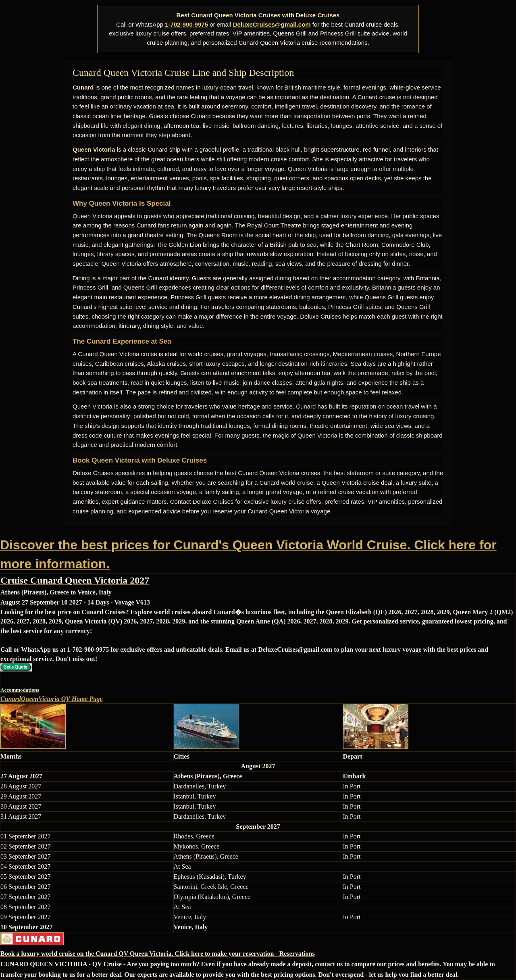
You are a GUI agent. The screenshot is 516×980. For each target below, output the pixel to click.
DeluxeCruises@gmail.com (272, 24)
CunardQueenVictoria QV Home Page (52, 699)
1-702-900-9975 (186, 24)
